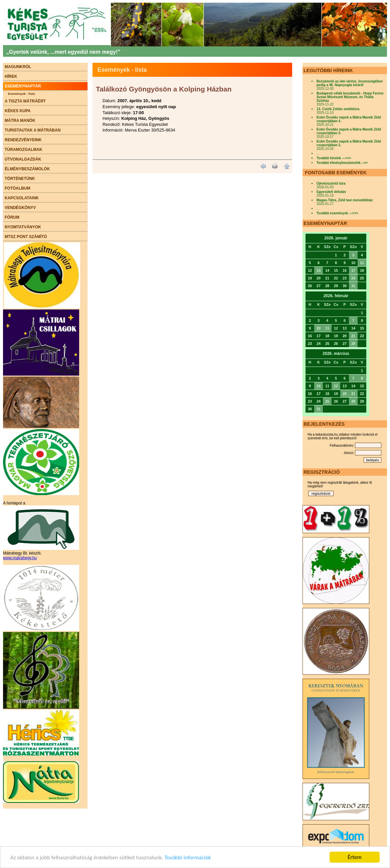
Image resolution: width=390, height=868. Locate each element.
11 (362, 263)
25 (327, 401)
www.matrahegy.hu (20, 558)
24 (353, 278)
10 (319, 328)
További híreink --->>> (334, 158)
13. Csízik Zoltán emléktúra (338, 109)
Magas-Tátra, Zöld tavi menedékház (345, 200)
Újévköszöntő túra (331, 183)
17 (353, 270)
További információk (188, 857)
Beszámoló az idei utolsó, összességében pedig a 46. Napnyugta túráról (350, 83)
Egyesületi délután (331, 192)
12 (336, 386)
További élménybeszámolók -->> (342, 163)
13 (319, 270)
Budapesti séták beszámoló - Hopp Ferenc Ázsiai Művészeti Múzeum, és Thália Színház (350, 97)
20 (345, 394)
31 (353, 286)
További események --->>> (337, 213)
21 (353, 336)
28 (353, 344)
